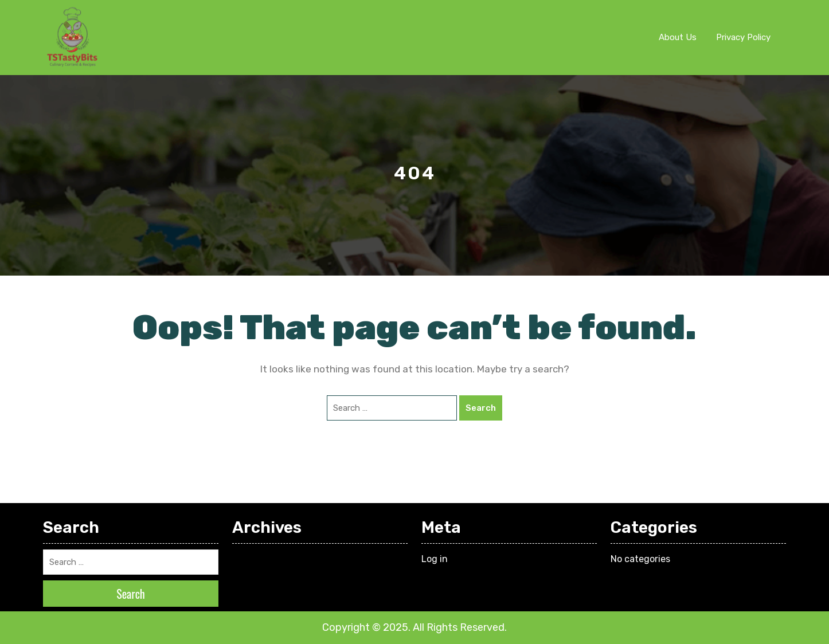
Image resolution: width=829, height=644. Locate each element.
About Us (678, 37)
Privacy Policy (743, 37)
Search (481, 408)
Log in (435, 559)
